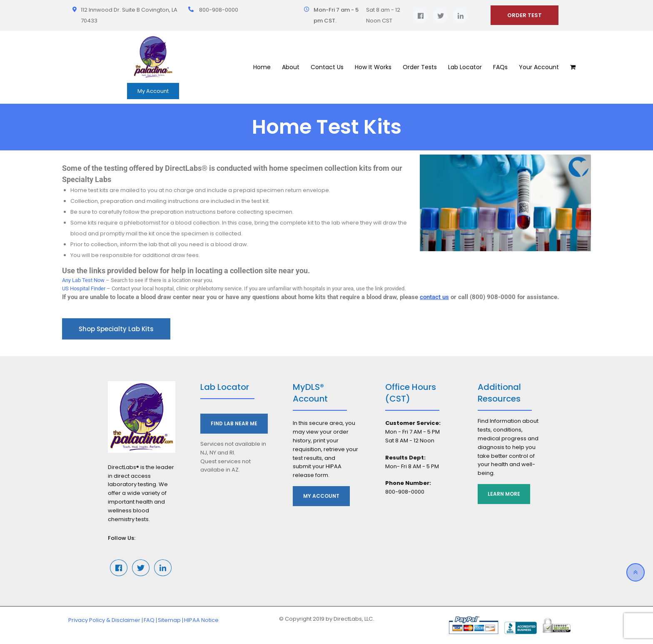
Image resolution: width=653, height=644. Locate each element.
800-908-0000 (219, 10)
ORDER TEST (525, 15)
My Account (153, 91)
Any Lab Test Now (83, 280)
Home (262, 67)
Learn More (504, 494)
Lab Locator (465, 67)
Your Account (539, 67)
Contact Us (327, 67)
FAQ (149, 620)
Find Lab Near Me (234, 423)
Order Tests (420, 67)
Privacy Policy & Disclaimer (104, 620)
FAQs (500, 67)
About (291, 67)
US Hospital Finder (84, 288)
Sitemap (169, 620)
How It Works (373, 67)
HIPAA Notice (201, 620)
